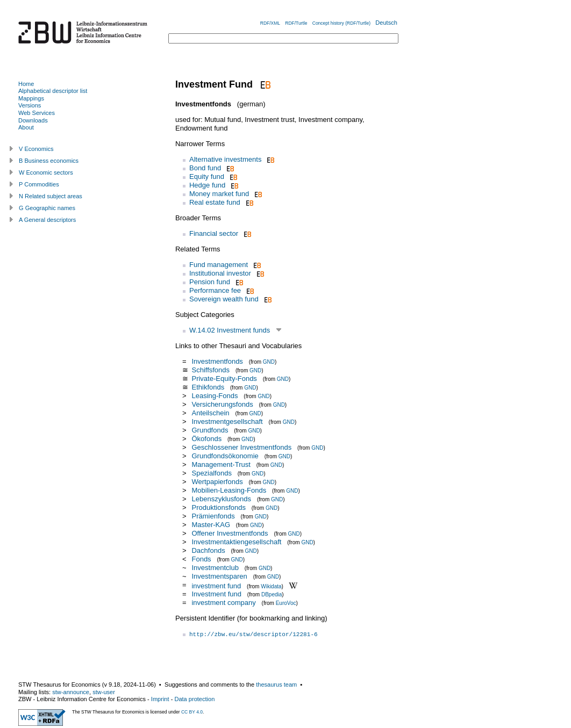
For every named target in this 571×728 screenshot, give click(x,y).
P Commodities (39, 184)
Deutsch (386, 23)
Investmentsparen (219, 576)
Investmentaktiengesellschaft (236, 542)
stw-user (104, 692)
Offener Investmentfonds (230, 533)
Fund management (219, 265)
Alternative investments (225, 159)
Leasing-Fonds (215, 396)
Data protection (194, 699)
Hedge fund (207, 185)
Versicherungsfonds (222, 404)
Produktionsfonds (218, 507)
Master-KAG (211, 525)
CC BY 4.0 (192, 712)
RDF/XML (270, 23)
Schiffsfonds (210, 370)
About (26, 127)
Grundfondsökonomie (225, 456)
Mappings (31, 98)
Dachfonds (208, 550)
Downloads (33, 120)
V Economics (36, 149)
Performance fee (215, 290)
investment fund (216, 585)
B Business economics (49, 161)
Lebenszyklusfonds (221, 499)
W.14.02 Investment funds (230, 330)
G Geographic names (47, 208)
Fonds (201, 559)
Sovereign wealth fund (224, 299)
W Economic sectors (46, 172)
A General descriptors (47, 220)
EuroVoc (286, 603)
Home (26, 84)
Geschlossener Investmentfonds (241, 447)
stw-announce (71, 692)
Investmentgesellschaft (227, 421)
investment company (223, 603)
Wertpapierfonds (217, 482)
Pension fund (210, 282)
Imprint (160, 699)
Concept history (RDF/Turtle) (341, 23)
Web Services (37, 113)
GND (269, 362)
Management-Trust (221, 464)
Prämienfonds (213, 516)
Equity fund (207, 176)
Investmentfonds (217, 361)
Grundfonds (210, 430)
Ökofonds (206, 439)
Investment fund (216, 594)
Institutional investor (220, 273)
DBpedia (272, 594)
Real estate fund (215, 202)
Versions (30, 105)
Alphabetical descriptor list (53, 91)
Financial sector (214, 233)
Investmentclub (215, 568)
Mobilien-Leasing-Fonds (229, 490)
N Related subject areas (51, 196)
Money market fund (219, 194)
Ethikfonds (208, 387)
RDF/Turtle (296, 23)
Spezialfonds (211, 473)
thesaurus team (276, 684)
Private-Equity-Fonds (224, 379)
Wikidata (271, 586)
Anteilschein (210, 413)
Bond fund (205, 168)
